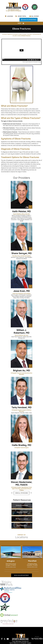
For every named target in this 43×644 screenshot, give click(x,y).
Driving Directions (11, 567)
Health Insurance (22, 526)
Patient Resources (22, 500)
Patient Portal (22, 16)
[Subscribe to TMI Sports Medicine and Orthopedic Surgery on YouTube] (8, 639)
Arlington (11, 561)
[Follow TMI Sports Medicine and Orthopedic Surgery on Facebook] (2, 639)
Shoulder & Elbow (17, 36)
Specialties (37, 34)
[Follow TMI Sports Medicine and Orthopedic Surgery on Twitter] (5, 639)
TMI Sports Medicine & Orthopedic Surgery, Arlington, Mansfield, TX (18, 34)
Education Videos (22, 512)
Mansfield (32, 561)
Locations (10, 16)
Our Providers (22, 178)
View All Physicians (21, 493)
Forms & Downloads (22, 505)
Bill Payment (35, 16)
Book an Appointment (30, 20)
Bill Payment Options (22, 519)
